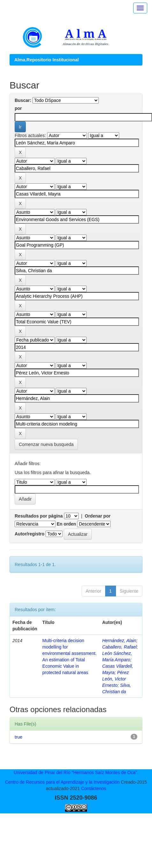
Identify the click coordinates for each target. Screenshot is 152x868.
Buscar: (23, 100)
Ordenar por (98, 516)
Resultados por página (39, 516)
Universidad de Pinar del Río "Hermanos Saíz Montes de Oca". (76, 772)
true (18, 737)
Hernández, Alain (119, 641)
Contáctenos (94, 788)
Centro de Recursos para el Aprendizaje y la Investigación (62, 782)
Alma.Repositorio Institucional (47, 60)
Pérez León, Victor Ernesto (116, 679)
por (18, 108)
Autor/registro (29, 534)
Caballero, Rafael (119, 647)
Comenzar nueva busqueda (46, 444)
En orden (66, 524)
